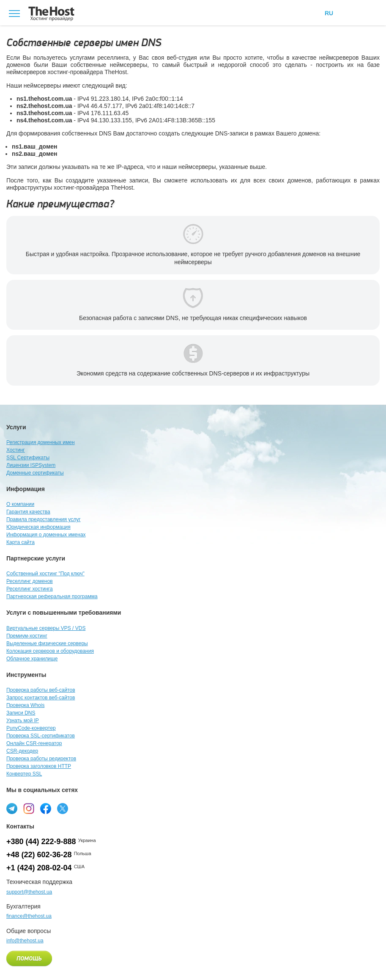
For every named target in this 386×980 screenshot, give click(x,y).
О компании (20, 504)
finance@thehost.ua (29, 916)
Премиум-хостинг (27, 636)
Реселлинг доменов (30, 581)
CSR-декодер (22, 751)
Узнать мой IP (23, 721)
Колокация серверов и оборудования (50, 651)
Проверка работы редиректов (41, 759)
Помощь (29, 959)
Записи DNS (21, 713)
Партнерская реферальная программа (52, 596)
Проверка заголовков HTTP (39, 766)
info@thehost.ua (25, 941)
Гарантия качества (28, 512)
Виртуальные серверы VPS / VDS (46, 628)
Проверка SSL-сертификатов (41, 736)
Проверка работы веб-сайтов (41, 690)
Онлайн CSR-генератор (34, 743)
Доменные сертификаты (35, 473)
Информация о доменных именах (46, 535)
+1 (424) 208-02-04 (39, 868)
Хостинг (16, 450)
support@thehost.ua (29, 892)
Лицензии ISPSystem (31, 465)
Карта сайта (21, 542)
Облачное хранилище (32, 659)
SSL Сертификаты (28, 458)
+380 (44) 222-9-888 (41, 842)
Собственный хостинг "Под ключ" (45, 574)
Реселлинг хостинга (30, 589)
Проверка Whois (25, 705)
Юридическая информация (38, 527)
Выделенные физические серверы (47, 643)
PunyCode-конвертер (31, 728)
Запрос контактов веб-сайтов (41, 698)
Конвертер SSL (24, 774)
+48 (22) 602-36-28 (39, 855)
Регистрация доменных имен (41, 442)
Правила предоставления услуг (44, 519)
